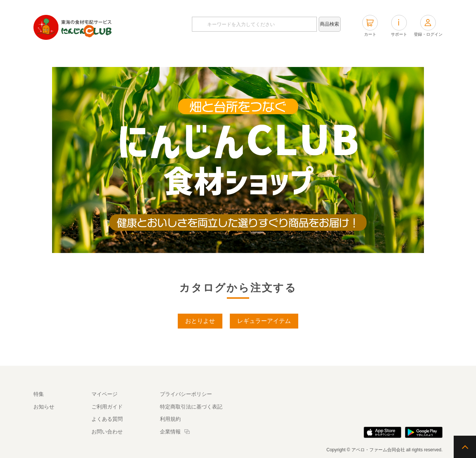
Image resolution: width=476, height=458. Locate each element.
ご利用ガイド (107, 407)
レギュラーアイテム (264, 321)
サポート (399, 26)
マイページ (104, 394)
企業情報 (170, 432)
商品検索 (329, 24)
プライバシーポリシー (186, 394)
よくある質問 (107, 419)
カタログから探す (160, 56)
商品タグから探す (286, 56)
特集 (333, 56)
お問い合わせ (107, 432)
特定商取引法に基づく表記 (191, 407)
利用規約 (170, 419)
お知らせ (44, 407)
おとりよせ (200, 321)
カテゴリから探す (223, 56)
